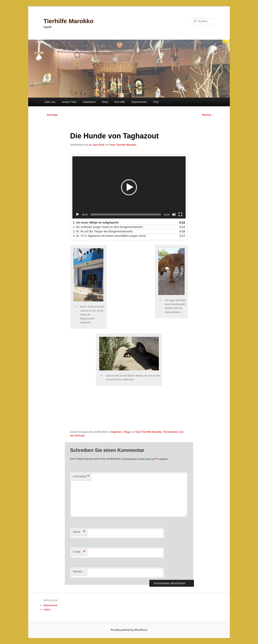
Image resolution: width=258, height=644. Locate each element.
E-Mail (79, 552)
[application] (129, 187)
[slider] (126, 214)
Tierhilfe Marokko (69, 21)
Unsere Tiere (69, 102)
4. (109, 236)
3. (103, 231)
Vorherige (51, 115)
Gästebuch (89, 102)
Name (79, 532)
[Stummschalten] (174, 214)
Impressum (50, 605)
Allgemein (116, 432)
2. (108, 227)
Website (78, 571)
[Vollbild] (180, 214)
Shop (105, 102)
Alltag (126, 432)
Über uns (50, 102)
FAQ (156, 102)
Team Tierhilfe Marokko (123, 145)
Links (47, 609)
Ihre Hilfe (120, 102)
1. (96, 223)
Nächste (208, 115)
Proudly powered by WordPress (129, 630)
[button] (129, 187)
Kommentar (81, 477)
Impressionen (139, 102)
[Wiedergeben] (78, 214)
